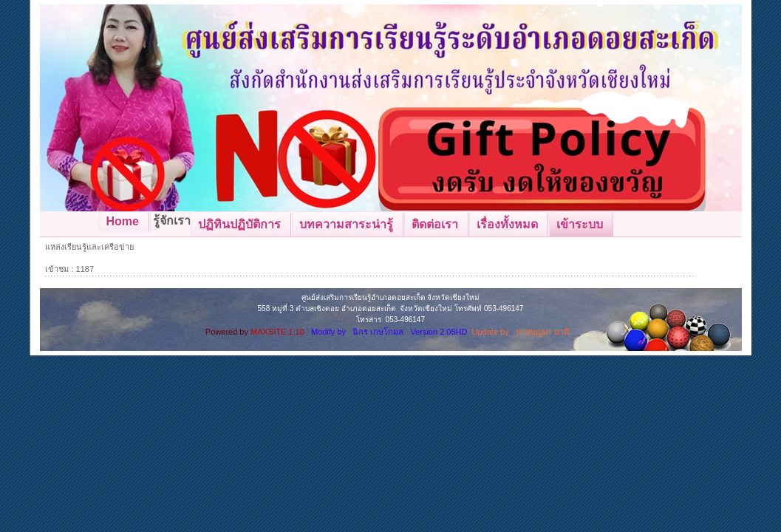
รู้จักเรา (172, 221)
